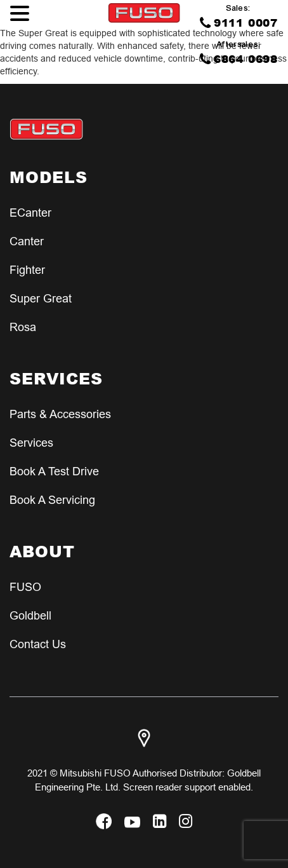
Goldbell (30, 615)
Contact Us (38, 644)
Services (31, 443)
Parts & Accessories (60, 414)
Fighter (27, 270)
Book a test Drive (54, 471)
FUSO (25, 587)
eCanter (30, 213)
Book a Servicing (52, 500)
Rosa (23, 327)
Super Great (41, 298)
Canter (27, 241)
